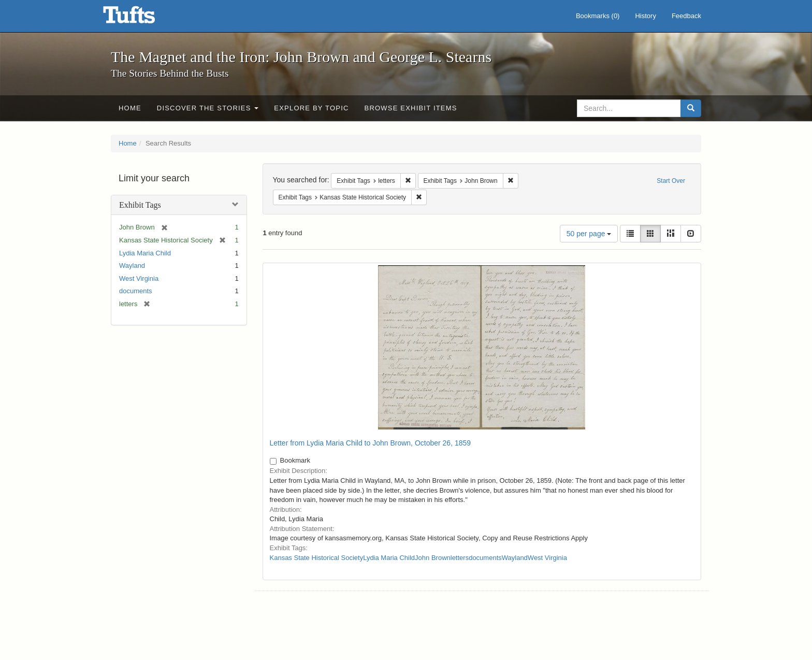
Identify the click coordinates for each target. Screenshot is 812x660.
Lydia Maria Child (145, 253)
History (645, 16)
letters (460, 558)
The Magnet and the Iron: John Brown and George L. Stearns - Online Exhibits (142, 18)
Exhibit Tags (140, 205)
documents (136, 291)
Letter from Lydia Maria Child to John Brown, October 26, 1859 (371, 443)
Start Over (671, 181)
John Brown (433, 558)
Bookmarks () (598, 16)
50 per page (589, 234)
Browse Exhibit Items (411, 108)
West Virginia (139, 278)
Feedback (686, 16)
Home (130, 108)
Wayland (132, 266)
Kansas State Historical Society (317, 558)
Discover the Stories (208, 108)
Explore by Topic (311, 108)
